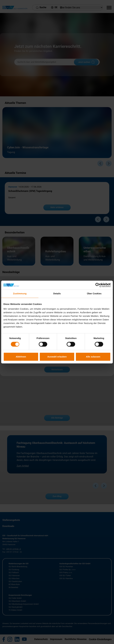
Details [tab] (57, 294)
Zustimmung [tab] (20, 294)
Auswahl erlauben (57, 357)
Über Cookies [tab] (94, 294)
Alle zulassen (93, 357)
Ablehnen (21, 357)
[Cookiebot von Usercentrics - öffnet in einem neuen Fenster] (98, 285)
